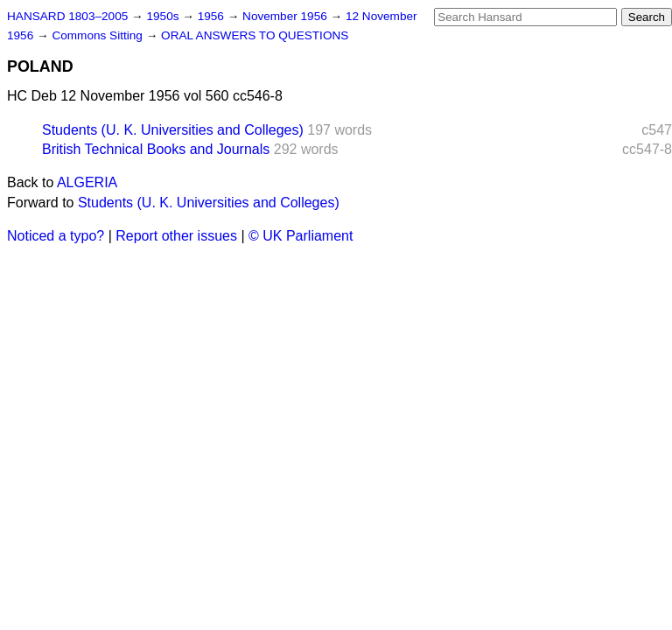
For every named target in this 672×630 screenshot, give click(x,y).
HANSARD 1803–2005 (67, 16)
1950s (164, 16)
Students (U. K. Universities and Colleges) (173, 130)
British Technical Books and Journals (156, 149)
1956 (213, 16)
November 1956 (287, 16)
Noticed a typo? (56, 236)
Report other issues (176, 236)
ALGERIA (87, 182)
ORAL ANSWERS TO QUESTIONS (255, 35)
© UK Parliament (301, 236)
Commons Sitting (98, 35)
